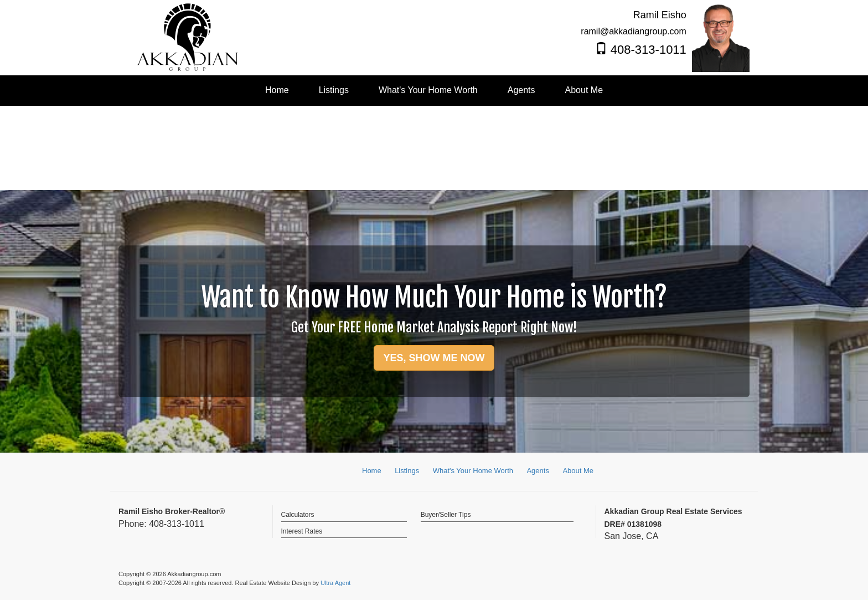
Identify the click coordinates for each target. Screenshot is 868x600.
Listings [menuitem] (334, 90)
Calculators (298, 515)
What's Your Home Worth (473, 471)
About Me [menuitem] (584, 90)
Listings (407, 471)
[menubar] (434, 91)
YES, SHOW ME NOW (434, 358)
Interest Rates (302, 531)
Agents (538, 471)
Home (372, 471)
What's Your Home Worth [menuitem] (428, 90)
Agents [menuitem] (521, 90)
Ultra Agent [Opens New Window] (335, 583)
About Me (578, 471)
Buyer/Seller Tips (446, 515)
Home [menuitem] (277, 90)
